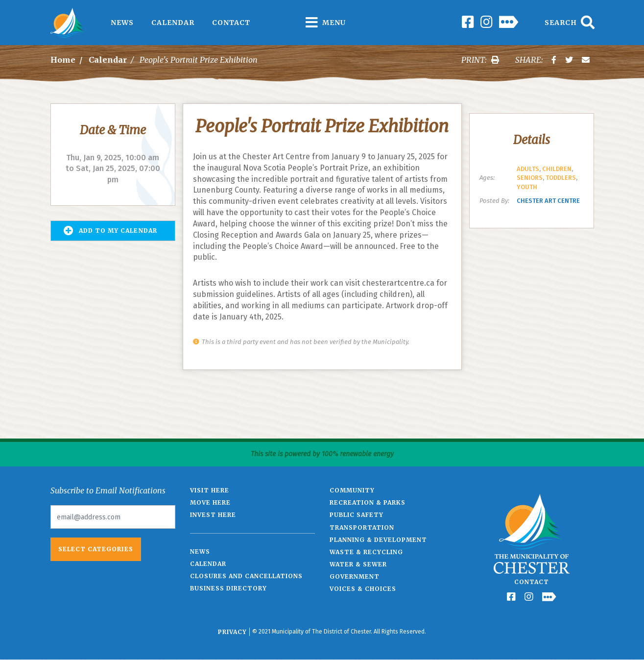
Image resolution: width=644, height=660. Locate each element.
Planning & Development (378, 540)
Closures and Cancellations (246, 576)
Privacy (232, 632)
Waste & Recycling (366, 552)
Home (63, 60)
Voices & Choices (363, 589)
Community (352, 490)
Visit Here (210, 490)
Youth (527, 187)
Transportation (362, 527)
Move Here (210, 502)
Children (557, 169)
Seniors (530, 178)
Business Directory (228, 588)
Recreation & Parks (368, 502)
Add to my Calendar (110, 231)
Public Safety (357, 515)
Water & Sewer (358, 564)
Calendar (173, 23)
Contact (231, 23)
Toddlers (561, 178)
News (122, 23)
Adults (528, 169)
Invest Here (213, 515)
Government (355, 576)
